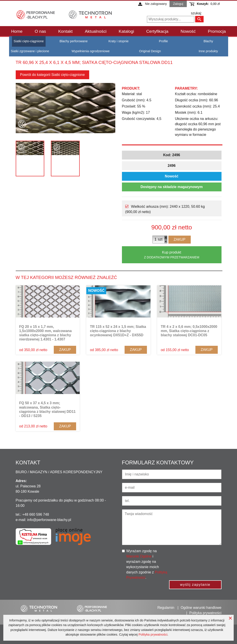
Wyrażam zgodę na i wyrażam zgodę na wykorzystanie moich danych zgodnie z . (147, 564)
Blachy (208, 41)
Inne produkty (208, 51)
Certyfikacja (157, 31)
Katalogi (126, 31)
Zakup (180, 239)
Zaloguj (178, 4)
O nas (40, 31)
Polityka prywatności (153, 634)
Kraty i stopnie (118, 41)
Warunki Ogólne (139, 556)
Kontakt (65, 31)
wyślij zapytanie (195, 585)
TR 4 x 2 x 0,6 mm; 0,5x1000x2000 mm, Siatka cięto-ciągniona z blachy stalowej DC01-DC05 (189, 331)
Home (17, 31)
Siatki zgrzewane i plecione (30, 51)
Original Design (150, 51)
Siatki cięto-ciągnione (29, 41)
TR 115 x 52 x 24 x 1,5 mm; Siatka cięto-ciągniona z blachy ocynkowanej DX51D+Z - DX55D (118, 331)
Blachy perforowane (74, 41)
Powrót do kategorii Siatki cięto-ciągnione (53, 75)
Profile (163, 41)
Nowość (188, 31)
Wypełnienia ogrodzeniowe (91, 51)
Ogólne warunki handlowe (201, 608)
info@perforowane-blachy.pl (49, 520)
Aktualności (96, 31)
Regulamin (166, 608)
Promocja (217, 31)
